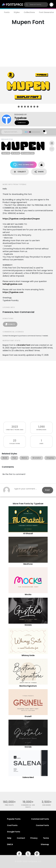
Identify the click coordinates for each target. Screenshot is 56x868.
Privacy (34, 838)
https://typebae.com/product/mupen (21, 219)
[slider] (30, 132)
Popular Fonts (14, 819)
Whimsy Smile (28, 655)
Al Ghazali (28, 533)
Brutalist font (24, 345)
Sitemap (45, 844)
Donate (10, 324)
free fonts (9, 805)
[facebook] (19, 854)
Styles (17, 12)
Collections (29, 12)
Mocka (28, 594)
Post (48, 490)
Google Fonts (14, 832)
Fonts (7, 12)
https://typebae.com (13, 292)
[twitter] (28, 854)
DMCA (10, 844)
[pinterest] (37, 854)
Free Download (23, 165)
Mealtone (28, 564)
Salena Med (28, 777)
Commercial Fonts (40, 819)
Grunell (28, 716)
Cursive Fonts (42, 825)
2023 (15, 427)
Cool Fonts (12, 825)
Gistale (28, 747)
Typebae (20, 118)
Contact (22, 123)
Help (9, 838)
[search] (36, 5)
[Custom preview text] (12, 132)
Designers (47, 805)
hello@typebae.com (12, 284)
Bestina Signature (28, 686)
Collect (20, 172)
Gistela (28, 625)
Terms (46, 838)
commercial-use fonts (28, 806)
